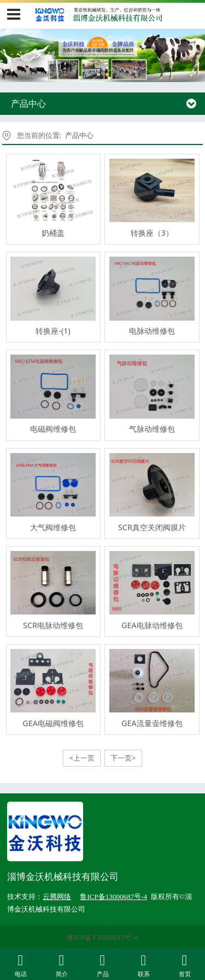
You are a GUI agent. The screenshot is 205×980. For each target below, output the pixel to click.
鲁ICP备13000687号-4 (102, 937)
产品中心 (79, 135)
